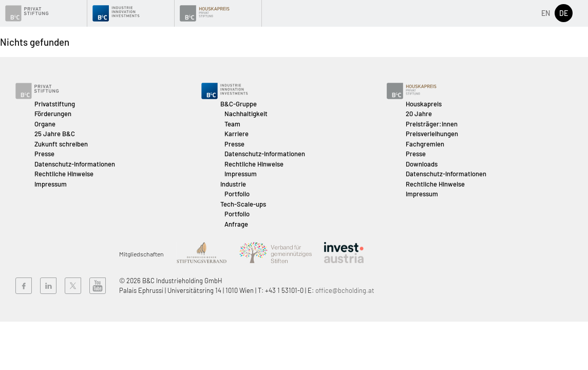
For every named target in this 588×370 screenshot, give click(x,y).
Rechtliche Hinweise (64, 174)
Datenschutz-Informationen (75, 164)
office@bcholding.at (345, 290)
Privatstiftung (55, 104)
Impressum (51, 184)
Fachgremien (425, 144)
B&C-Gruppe (239, 104)
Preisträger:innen (432, 124)
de (564, 13)
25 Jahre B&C (55, 134)
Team (232, 124)
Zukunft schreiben (61, 144)
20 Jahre (419, 114)
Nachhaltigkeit (246, 114)
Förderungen (53, 114)
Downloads (422, 164)
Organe (45, 124)
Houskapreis (424, 104)
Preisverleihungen (432, 134)
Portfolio (237, 194)
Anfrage (236, 224)
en (546, 13)
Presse (44, 154)
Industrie (233, 184)
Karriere (236, 134)
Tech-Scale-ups (243, 204)
